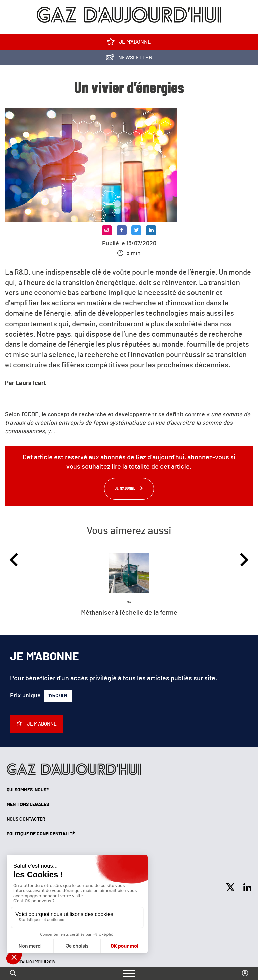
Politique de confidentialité (41, 834)
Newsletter (129, 59)
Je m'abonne (129, 43)
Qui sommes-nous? (28, 790)
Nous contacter (26, 819)
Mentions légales (28, 805)
